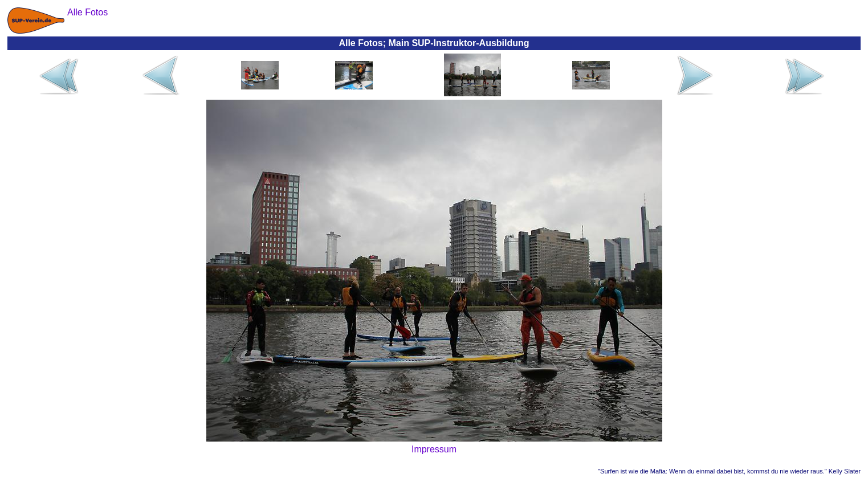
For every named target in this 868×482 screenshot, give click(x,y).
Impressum (434, 449)
